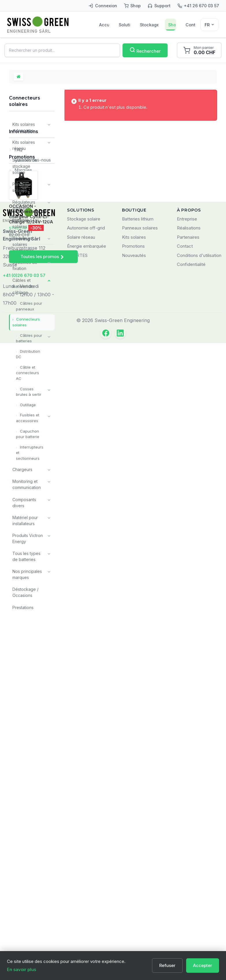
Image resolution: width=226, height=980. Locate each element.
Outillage (27, 404)
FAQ (18, 640)
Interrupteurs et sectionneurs (30, 452)
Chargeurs (22, 469)
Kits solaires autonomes (24, 127)
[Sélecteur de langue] (210, 25)
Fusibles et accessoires (28, 417)
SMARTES (77, 892)
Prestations (23, 606)
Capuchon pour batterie (28, 433)
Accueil (104, 25)
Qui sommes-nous (32, 650)
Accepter (203, 965)
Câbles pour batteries (29, 338)
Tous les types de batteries (26, 555)
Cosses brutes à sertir (29, 391)
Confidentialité (191, 901)
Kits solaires (134, 874)
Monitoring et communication (27, 483)
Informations (24, 624)
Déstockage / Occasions (25, 591)
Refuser (167, 965)
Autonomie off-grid (86, 865)
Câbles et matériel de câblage (23, 286)
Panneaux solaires (22, 187)
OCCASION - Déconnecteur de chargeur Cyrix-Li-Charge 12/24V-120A (31, 759)
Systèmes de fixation (25, 265)
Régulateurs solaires (24, 205)
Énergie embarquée (87, 883)
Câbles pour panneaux (29, 306)
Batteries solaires (21, 223)
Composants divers (24, 501)
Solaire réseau (81, 874)
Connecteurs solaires (26, 322)
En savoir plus (22, 969)
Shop (172, 25)
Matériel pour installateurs (25, 519)
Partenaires (188, 874)
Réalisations (189, 865)
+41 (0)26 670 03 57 (24, 912)
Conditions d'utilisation (199, 892)
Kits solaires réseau (24, 145)
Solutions (124, 25)
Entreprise (187, 856)
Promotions (22, 702)
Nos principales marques (27, 573)
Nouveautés (134, 892)
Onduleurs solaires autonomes (23, 244)
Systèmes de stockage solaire (25, 166)
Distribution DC (28, 354)
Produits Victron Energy (28, 537)
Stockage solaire (149, 25)
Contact (191, 25)
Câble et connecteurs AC (27, 372)
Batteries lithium (138, 856)
